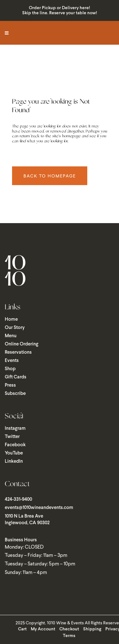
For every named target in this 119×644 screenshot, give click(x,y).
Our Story (15, 328)
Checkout (69, 629)
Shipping (92, 629)
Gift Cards (16, 377)
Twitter (12, 437)
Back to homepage (50, 176)
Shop (10, 369)
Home (11, 319)
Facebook (15, 445)
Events (12, 361)
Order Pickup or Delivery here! (60, 8)
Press (10, 385)
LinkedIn (14, 461)
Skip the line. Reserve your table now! (60, 13)
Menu (11, 336)
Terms (69, 636)
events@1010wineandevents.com (39, 508)
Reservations (18, 352)
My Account (43, 629)
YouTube (14, 453)
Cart (22, 629)
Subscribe (15, 394)
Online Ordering (22, 344)
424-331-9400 (18, 499)
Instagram (15, 428)
